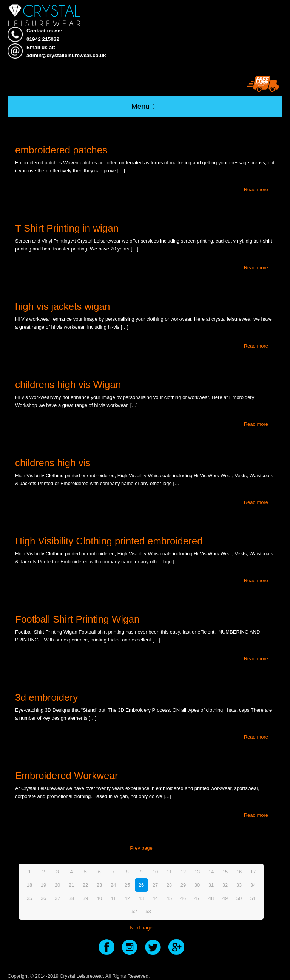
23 (99, 885)
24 (113, 885)
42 (127, 898)
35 (29, 898)
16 (239, 872)
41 (113, 898)
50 (239, 898)
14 (211, 872)
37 (57, 898)
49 (225, 898)
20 (57, 885)
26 (141, 885)
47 (197, 898)
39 (85, 898)
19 (43, 885)
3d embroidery (46, 697)
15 (225, 872)
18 (29, 885)
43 (141, 898)
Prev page (141, 848)
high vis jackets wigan (62, 306)
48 (211, 898)
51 (253, 898)
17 (253, 872)
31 (211, 885)
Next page (141, 928)
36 (43, 898)
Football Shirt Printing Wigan (77, 619)
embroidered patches (61, 150)
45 (169, 898)
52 (134, 911)
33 (239, 885)
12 (183, 872)
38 (71, 898)
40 (99, 898)
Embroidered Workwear (67, 776)
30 (197, 885)
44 (155, 898)
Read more (256, 189)
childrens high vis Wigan (68, 385)
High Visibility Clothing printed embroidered (109, 541)
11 (169, 872)
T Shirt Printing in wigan (67, 228)
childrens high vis (53, 463)
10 (155, 872)
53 (148, 911)
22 (85, 885)
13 (197, 872)
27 (155, 885)
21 (71, 885)
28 (169, 885)
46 (183, 898)
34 (253, 885)
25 (127, 885)
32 (225, 885)
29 (183, 885)
